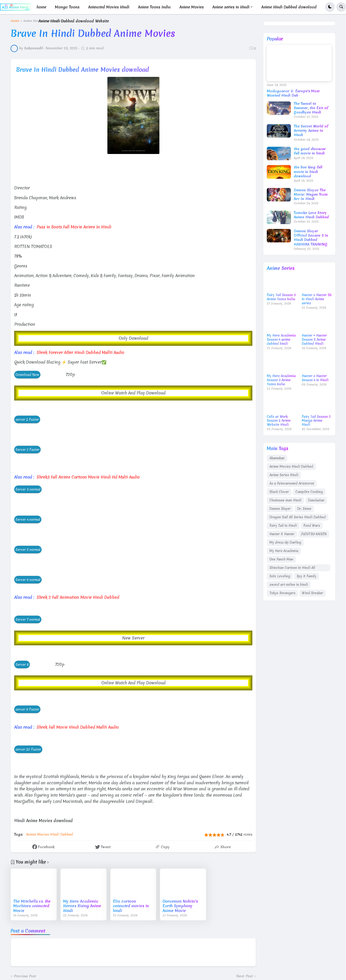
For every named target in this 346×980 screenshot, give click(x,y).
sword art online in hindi (289, 585)
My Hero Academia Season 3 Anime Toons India (281, 380)
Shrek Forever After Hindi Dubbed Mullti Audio (80, 352)
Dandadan (316, 500)
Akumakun (277, 458)
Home (15, 21)
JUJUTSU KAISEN (314, 534)
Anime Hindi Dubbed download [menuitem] (289, 7)
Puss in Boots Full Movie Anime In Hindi (74, 227)
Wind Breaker (313, 593)
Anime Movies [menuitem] (192, 7)
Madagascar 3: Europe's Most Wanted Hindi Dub (293, 93)
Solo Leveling (280, 576)
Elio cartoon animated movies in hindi (131, 906)
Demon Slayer (280, 509)
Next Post (245, 976)
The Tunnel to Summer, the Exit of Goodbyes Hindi (311, 108)
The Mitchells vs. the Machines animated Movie (32, 906)
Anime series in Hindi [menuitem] (231, 7)
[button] (330, 7)
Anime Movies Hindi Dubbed (49, 834)
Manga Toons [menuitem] (67, 7)
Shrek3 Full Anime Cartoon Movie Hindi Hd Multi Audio (88, 477)
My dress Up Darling (285, 542)
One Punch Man (281, 559)
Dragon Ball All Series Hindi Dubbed (298, 517)
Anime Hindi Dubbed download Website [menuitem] (74, 21)
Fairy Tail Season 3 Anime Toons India (281, 297)
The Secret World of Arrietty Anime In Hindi (311, 131)
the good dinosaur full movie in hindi (310, 151)
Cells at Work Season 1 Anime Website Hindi (279, 421)
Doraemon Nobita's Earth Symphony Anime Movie (180, 906)
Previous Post (25, 976)
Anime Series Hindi (284, 475)
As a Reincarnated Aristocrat (292, 483)
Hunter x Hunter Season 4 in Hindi (315, 378)
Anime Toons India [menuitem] (154, 7)
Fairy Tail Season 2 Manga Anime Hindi (316, 421)
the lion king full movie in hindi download (308, 172)
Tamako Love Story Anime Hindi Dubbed (311, 215)
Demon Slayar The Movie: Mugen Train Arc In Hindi (311, 195)
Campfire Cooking (309, 492)
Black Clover (279, 492)
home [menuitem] (41, 7)
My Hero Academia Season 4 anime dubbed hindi (281, 340)
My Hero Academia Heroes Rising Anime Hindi (82, 906)
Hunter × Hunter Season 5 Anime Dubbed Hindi (314, 340)
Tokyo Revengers (282, 593)
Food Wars (312, 526)
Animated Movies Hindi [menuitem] (109, 7)
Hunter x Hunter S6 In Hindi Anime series (317, 299)
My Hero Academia (284, 551)
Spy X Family (307, 576)
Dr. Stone (304, 509)
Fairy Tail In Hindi (283, 526)
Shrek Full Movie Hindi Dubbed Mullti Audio (78, 727)
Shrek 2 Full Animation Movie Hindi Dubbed (78, 597)
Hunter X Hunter (282, 534)
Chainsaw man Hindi (285, 500)
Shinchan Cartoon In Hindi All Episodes (292, 568)
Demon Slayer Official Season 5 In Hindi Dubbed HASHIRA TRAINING (311, 238)
